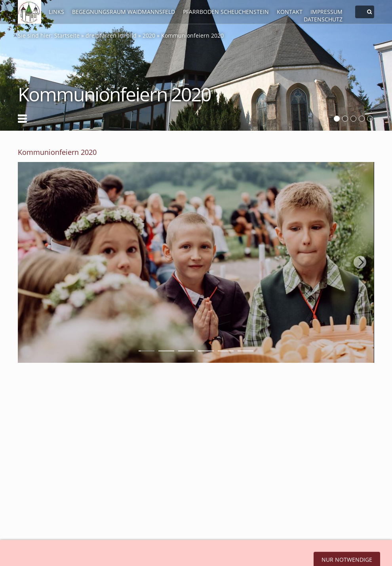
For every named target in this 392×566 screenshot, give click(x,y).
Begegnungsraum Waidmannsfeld (124, 12)
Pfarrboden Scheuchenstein (226, 12)
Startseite (67, 35)
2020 (149, 35)
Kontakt (290, 12)
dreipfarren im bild (111, 35)
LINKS (56, 12)
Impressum (326, 12)
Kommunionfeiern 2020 (192, 35)
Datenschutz (323, 19)
